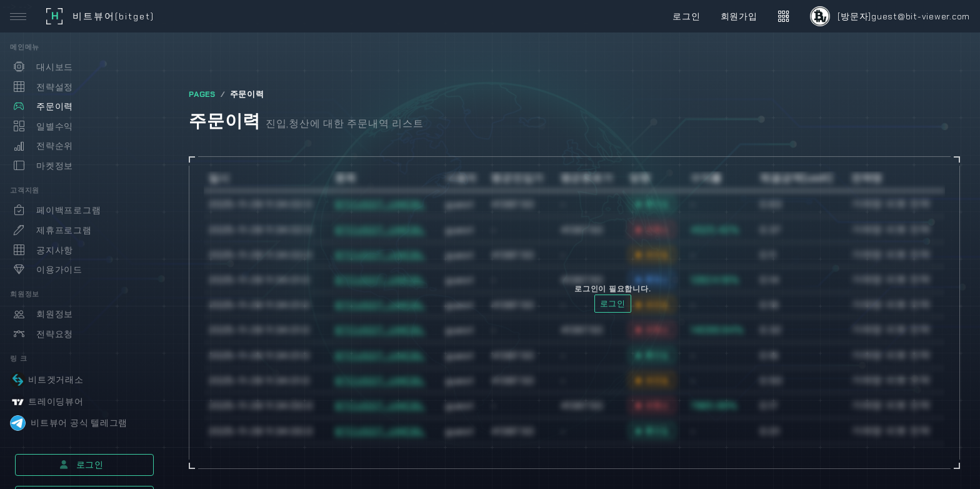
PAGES (202, 94)
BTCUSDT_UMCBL (380, 204)
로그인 (82, 465)
